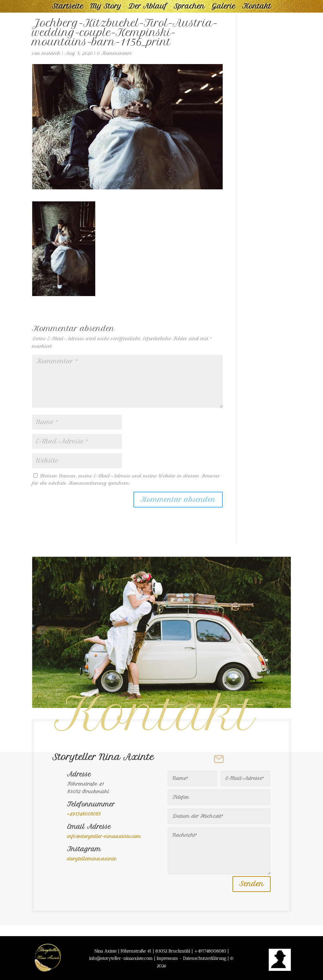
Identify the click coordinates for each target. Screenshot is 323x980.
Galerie (223, 7)
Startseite (68, 7)
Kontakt (257, 7)
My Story (106, 7)
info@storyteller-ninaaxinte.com (104, 836)
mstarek (51, 53)
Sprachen (189, 7)
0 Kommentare (115, 53)
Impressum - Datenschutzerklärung (191, 958)
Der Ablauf (148, 7)
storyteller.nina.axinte (92, 859)
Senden (252, 884)
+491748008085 (210, 951)
